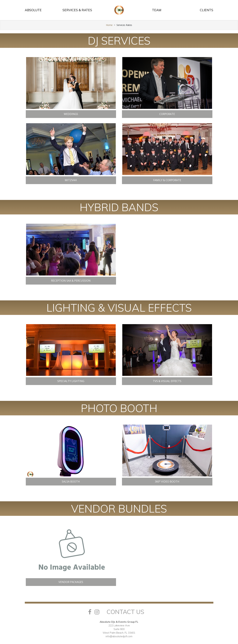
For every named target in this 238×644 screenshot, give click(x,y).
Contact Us (125, 612)
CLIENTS (207, 10)
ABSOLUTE (33, 10)
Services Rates (124, 25)
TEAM (157, 10)
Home (109, 25)
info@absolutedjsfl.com (119, 636)
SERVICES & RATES (77, 10)
